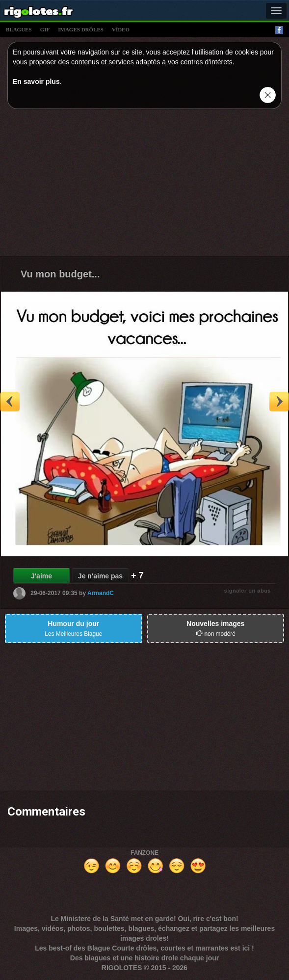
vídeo (121, 29)
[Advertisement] (144, 185)
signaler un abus (248, 591)
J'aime (41, 576)
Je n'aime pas (100, 576)
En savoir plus (36, 82)
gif (45, 29)
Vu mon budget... (60, 274)
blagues (19, 29)
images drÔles (81, 29)
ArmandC (101, 593)
